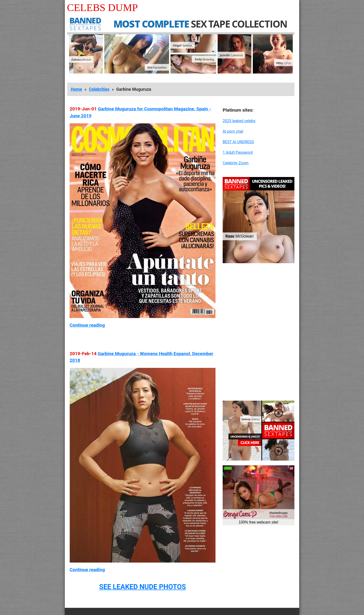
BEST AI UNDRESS (238, 142)
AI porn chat (233, 131)
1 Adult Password (238, 152)
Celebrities (99, 89)
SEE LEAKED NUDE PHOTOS (142, 587)
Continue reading (87, 325)
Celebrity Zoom (236, 163)
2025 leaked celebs (239, 121)
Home (76, 89)
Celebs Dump (102, 8)
